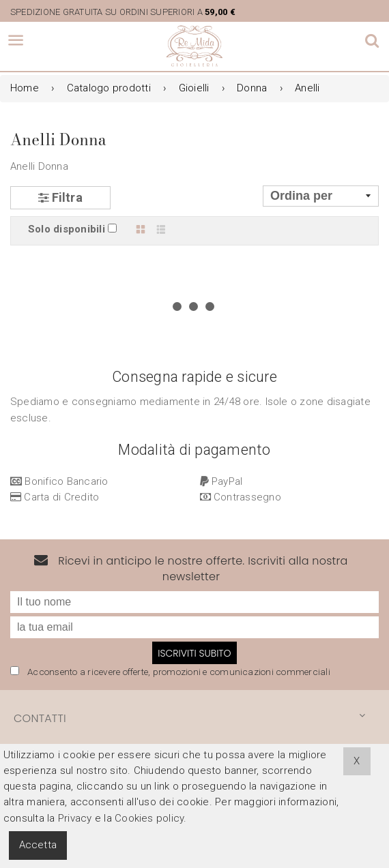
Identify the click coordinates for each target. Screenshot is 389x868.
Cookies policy (149, 818)
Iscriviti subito (194, 567)
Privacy (75, 818)
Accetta (38, 845)
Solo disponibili (67, 229)
